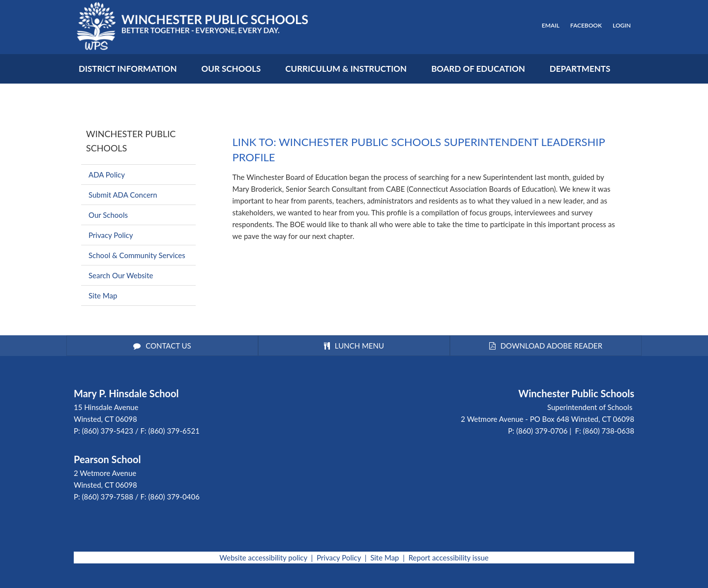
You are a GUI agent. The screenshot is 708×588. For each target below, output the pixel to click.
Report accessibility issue (449, 558)
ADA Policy (107, 175)
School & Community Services (137, 255)
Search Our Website (121, 275)
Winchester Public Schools (131, 141)
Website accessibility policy (263, 558)
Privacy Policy (111, 235)
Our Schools (108, 215)
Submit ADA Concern (123, 195)
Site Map (103, 295)
